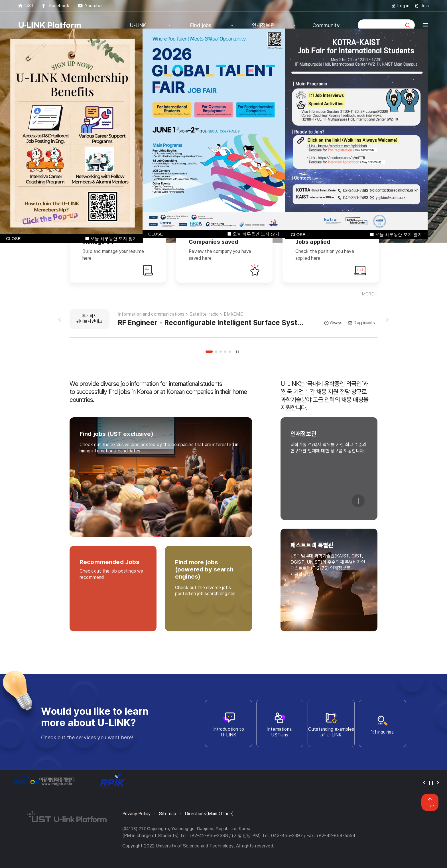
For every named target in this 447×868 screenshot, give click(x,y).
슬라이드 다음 (387, 320)
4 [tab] (225, 352)
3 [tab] (221, 352)
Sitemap (168, 814)
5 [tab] (230, 352)
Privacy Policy (136, 814)
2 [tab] (216, 352)
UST (30, 6)
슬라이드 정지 (237, 352)
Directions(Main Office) (209, 814)
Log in (403, 6)
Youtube (93, 6)
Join (425, 6)
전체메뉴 (425, 25)
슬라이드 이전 (60, 320)
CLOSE (156, 234)
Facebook (59, 6)
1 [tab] (209, 352)
